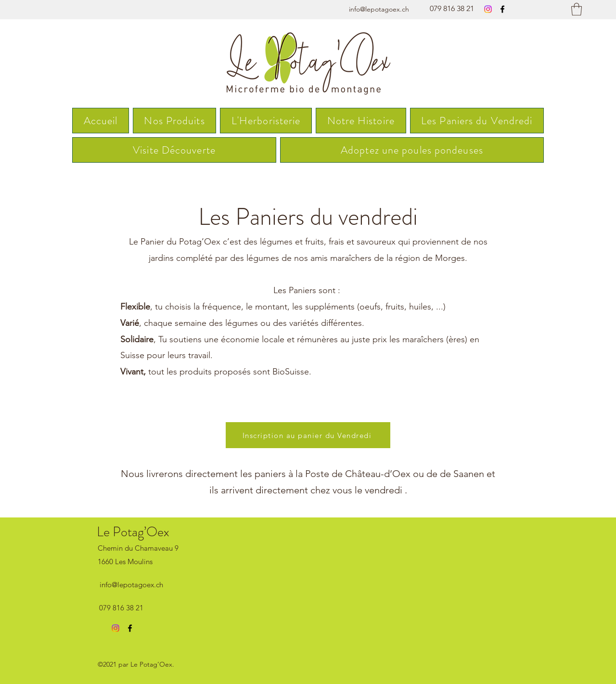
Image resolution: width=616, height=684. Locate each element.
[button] (577, 9)
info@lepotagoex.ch (379, 9)
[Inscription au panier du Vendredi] (308, 435)
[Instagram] (488, 9)
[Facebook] (502, 9)
